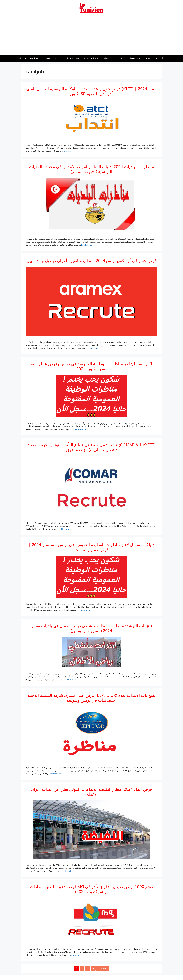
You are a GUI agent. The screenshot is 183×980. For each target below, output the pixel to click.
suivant (103, 968)
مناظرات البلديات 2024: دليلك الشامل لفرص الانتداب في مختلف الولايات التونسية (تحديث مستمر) (91, 169)
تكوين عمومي (119, 58)
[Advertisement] (91, 35)
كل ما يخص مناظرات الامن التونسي (96, 58)
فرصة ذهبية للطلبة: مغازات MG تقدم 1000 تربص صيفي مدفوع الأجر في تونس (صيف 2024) (91, 889)
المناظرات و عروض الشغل (32, 58)
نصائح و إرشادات (135, 58)
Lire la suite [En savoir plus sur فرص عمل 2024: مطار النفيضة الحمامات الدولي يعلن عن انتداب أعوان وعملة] (67, 871)
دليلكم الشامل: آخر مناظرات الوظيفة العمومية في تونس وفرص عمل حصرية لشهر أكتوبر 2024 (91, 366)
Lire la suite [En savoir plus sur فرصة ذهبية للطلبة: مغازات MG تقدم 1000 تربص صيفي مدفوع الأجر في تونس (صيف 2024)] (74, 955)
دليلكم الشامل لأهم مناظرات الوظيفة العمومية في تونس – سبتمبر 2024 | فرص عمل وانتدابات (91, 547)
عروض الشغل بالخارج (71, 58)
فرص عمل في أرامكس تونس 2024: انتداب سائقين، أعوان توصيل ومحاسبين (91, 260)
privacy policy (151, 58)
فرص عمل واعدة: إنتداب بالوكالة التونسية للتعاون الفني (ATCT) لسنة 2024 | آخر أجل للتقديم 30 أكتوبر (91, 91)
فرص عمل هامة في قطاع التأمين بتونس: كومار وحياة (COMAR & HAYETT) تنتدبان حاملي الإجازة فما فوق (91, 447)
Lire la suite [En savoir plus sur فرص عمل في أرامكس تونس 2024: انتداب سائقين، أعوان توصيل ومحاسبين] (93, 348)
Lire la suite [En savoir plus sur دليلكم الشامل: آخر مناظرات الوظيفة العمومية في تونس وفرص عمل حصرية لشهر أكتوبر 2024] (80, 429)
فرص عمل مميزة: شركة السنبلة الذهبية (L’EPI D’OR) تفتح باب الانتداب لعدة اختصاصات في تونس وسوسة (91, 698)
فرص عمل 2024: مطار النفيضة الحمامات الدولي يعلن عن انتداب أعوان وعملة (91, 792)
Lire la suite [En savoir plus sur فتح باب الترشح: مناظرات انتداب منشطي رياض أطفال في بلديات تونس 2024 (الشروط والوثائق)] (71, 680)
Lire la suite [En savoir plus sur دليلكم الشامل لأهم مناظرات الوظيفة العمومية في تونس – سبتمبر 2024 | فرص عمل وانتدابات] (85, 610)
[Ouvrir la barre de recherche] (163, 58)
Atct (57, 58)
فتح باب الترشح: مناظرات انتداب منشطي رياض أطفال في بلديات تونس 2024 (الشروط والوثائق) (91, 628)
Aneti (48, 58)
